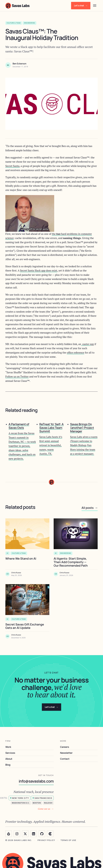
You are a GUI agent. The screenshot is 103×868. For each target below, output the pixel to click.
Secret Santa (12, 166)
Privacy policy (46, 840)
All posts (90, 508)
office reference (76, 352)
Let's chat (81, 6)
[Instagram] (17, 834)
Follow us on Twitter (17, 376)
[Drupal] (9, 834)
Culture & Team (19, 553)
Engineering (66, 553)
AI (8, 553)
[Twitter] (25, 834)
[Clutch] (50, 834)
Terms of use (68, 840)
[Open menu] (95, 6)
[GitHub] (42, 834)
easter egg (88, 344)
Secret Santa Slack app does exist (39, 270)
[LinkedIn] (34, 834)
